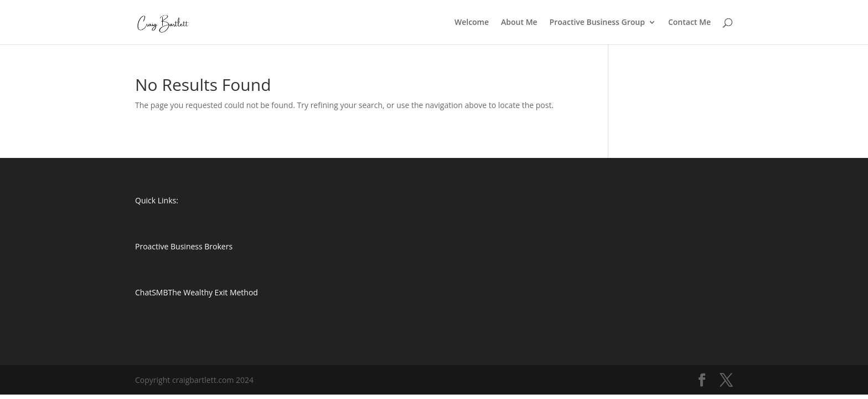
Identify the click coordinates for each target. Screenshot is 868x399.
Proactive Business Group (597, 23)
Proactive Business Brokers (184, 246)
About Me (519, 23)
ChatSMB (152, 292)
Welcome (472, 23)
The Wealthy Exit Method (213, 292)
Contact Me (689, 23)
